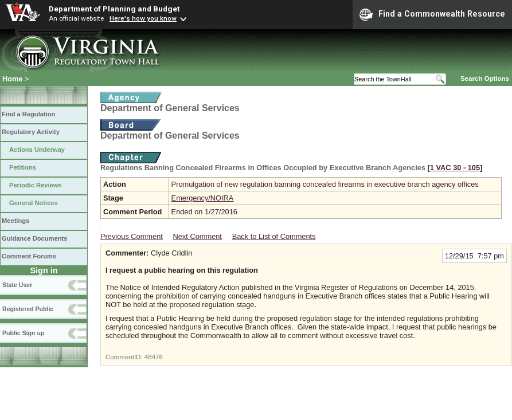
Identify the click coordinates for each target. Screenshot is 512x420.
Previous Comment (132, 236)
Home (13, 79)
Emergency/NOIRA (203, 198)
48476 (154, 357)
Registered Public (28, 309)
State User (17, 285)
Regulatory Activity (31, 132)
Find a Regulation (28, 114)
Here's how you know (143, 18)
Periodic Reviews (36, 185)
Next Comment (198, 236)
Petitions (23, 167)
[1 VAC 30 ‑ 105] (455, 168)
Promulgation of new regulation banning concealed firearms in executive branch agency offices (325, 184)
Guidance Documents (34, 238)
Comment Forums (29, 256)
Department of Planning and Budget (114, 9)
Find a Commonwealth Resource (432, 14)
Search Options (485, 78)
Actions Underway (37, 150)
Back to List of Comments (274, 236)
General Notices (34, 203)
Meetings (15, 221)
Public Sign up (23, 333)
